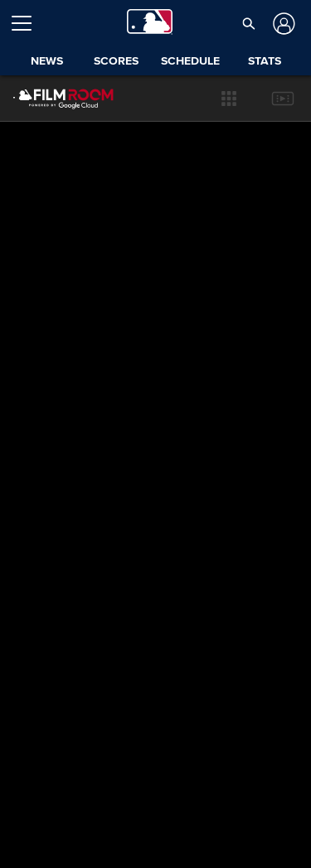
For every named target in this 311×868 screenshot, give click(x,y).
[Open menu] (28, 23)
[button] (248, 23)
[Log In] (282, 24)
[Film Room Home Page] (50, 99)
